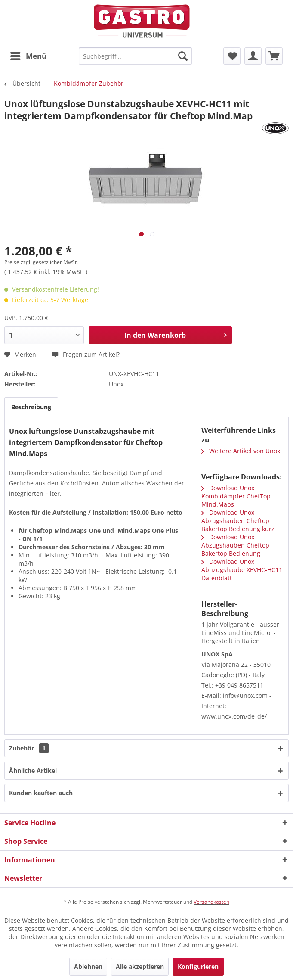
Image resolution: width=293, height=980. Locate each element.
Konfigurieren (198, 966)
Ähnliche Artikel (33, 770)
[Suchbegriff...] (135, 56)
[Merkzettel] (232, 56)
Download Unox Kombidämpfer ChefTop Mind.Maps (236, 496)
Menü (28, 55)
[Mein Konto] (253, 56)
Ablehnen (88, 966)
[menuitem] (28, 56)
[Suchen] (183, 56)
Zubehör (29, 748)
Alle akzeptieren (140, 966)
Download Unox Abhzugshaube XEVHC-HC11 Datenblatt (242, 570)
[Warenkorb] (274, 56)
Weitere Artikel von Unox (241, 451)
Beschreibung (31, 407)
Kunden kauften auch (41, 793)
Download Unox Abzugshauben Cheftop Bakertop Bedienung (235, 545)
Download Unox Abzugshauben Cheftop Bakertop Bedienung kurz (238, 521)
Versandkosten (211, 902)
